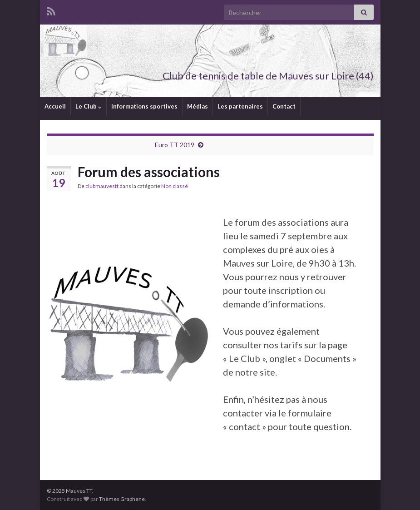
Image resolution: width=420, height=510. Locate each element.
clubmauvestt (102, 186)
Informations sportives (144, 106)
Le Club (89, 106)
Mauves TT (341, 61)
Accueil (55, 106)
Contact (284, 106)
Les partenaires (240, 106)
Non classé (175, 186)
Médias (198, 106)
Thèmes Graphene (122, 499)
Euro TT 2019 (175, 145)
